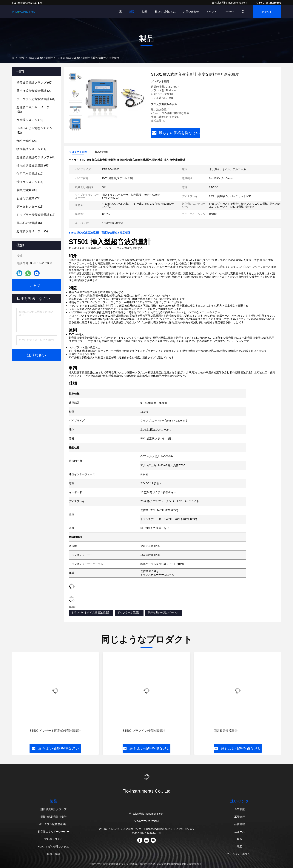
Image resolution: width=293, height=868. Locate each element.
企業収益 (240, 809)
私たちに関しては (165, 12)
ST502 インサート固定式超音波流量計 (55, 731)
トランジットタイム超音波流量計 (91, 612)
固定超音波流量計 (226, 731)
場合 (240, 839)
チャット (267, 12)
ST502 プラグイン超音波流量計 (144, 731)
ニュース (240, 832)
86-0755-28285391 (268, 3)
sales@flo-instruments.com (230, 3)
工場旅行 (240, 817)
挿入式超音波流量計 (41, 58)
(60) (34, 83)
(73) (30, 120)
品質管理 (240, 824)
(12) (30, 174)
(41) (36, 157)
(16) (30, 182)
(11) (36, 215)
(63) (33, 165)
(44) (36, 99)
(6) (29, 223)
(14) (31, 149)
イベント (212, 12)
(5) (32, 231)
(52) (34, 130)
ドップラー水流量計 (129, 612)
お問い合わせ (191, 12)
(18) (30, 207)
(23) (27, 141)
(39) (27, 190)
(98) (34, 109)
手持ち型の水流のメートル (163, 612)
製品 (132, 12)
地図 (240, 847)
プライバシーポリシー (240, 854)
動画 (145, 12)
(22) (34, 91)
